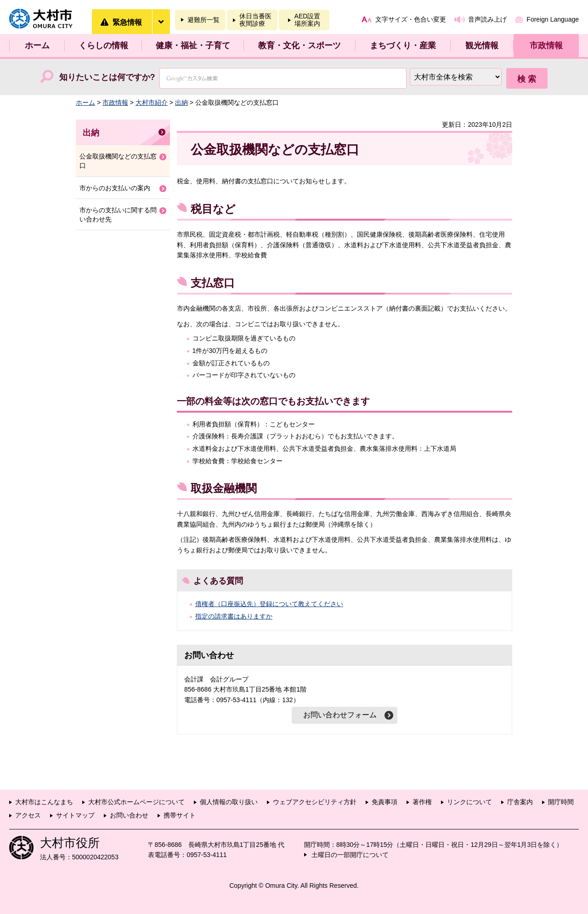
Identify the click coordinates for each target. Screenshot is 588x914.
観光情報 (482, 45)
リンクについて (469, 802)
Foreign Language (553, 19)
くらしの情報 (103, 45)
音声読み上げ (487, 19)
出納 (181, 102)
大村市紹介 (152, 102)
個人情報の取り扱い (229, 802)
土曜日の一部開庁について (350, 855)
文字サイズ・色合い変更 (411, 19)
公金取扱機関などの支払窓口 (118, 161)
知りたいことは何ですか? (107, 77)
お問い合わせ (129, 815)
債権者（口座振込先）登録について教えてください (269, 604)
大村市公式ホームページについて (136, 802)
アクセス (28, 815)
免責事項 (384, 802)
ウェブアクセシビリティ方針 (315, 802)
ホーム (37, 45)
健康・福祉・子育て (193, 45)
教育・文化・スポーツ (300, 45)
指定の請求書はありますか (234, 616)
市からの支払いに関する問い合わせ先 (118, 215)
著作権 (422, 802)
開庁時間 (561, 802)
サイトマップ (75, 815)
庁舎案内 (520, 802)
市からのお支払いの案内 (115, 188)
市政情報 (546, 45)
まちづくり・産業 (403, 45)
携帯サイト (180, 815)
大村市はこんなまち (44, 802)
